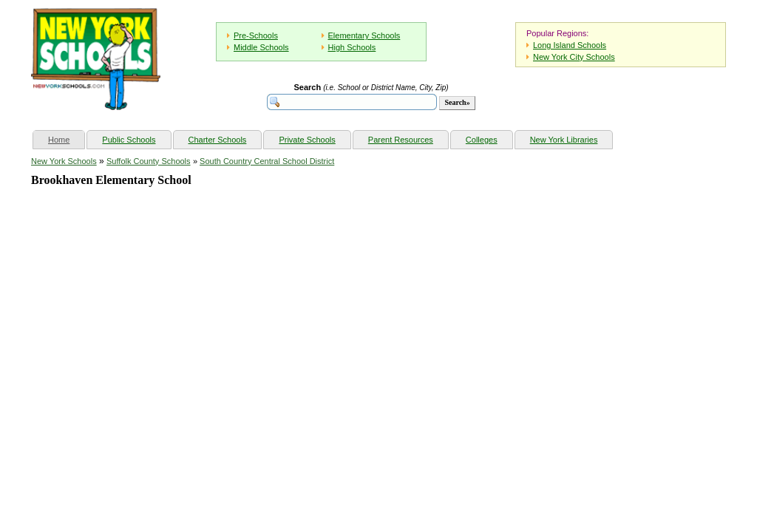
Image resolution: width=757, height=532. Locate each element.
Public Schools (129, 140)
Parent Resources (401, 140)
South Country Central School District (267, 161)
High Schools (352, 47)
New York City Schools (574, 57)
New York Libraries (564, 140)
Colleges (482, 140)
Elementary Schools (364, 35)
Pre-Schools (256, 35)
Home (66, 138)
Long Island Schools (570, 45)
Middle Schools (261, 47)
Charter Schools (218, 140)
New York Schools (64, 161)
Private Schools (307, 140)
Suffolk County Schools (149, 161)
